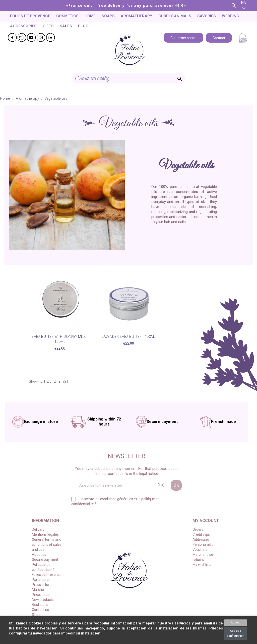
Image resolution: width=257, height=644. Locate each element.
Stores (37, 615)
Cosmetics (67, 16)
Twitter (22, 38)
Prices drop (41, 595)
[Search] (129, 78)
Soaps (108, 16)
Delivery (38, 529)
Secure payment (45, 560)
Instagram (41, 38)
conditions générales (117, 499)
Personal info (203, 545)
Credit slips (201, 534)
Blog (83, 26)
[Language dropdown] (247, 6)
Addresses (201, 540)
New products (43, 600)
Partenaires (41, 580)
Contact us (40, 610)
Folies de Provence (30, 16)
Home (90, 16)
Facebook (12, 38)
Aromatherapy (137, 16)
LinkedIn (50, 38)
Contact (219, 37)
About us (39, 555)
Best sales (40, 605)
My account (206, 521)
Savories (207, 16)
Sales (66, 26)
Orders (198, 529)
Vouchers (200, 550)
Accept (236, 623)
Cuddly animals (175, 16)
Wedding (231, 16)
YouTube (31, 38)
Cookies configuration (236, 633)
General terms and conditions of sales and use (47, 545)
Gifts (48, 26)
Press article (42, 585)
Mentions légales (45, 534)
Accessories (23, 26)
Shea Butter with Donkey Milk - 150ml (60, 339)
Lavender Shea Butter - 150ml (129, 336)
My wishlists (202, 565)
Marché (38, 590)
